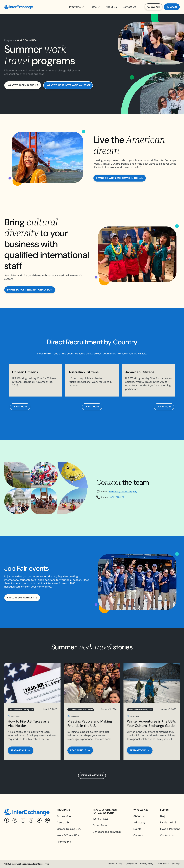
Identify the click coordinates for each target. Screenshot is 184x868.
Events (137, 829)
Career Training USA (69, 829)
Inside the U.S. (168, 822)
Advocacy (139, 822)
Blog (163, 816)
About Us (139, 816)
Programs (9, 40)
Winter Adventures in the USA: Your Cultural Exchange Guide (151, 723)
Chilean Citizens (25, 372)
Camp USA (63, 822)
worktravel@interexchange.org (123, 491)
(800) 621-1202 (117, 497)
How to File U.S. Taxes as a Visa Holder (29, 723)
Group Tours (100, 825)
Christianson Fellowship (107, 832)
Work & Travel (101, 819)
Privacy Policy (147, 864)
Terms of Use (163, 864)
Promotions (64, 842)
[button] (77, 7)
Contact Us (167, 835)
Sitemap (176, 864)
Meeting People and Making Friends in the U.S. (90, 723)
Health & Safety (115, 864)
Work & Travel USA (68, 835)
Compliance (131, 864)
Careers (138, 835)
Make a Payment (170, 829)
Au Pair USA (64, 816)
